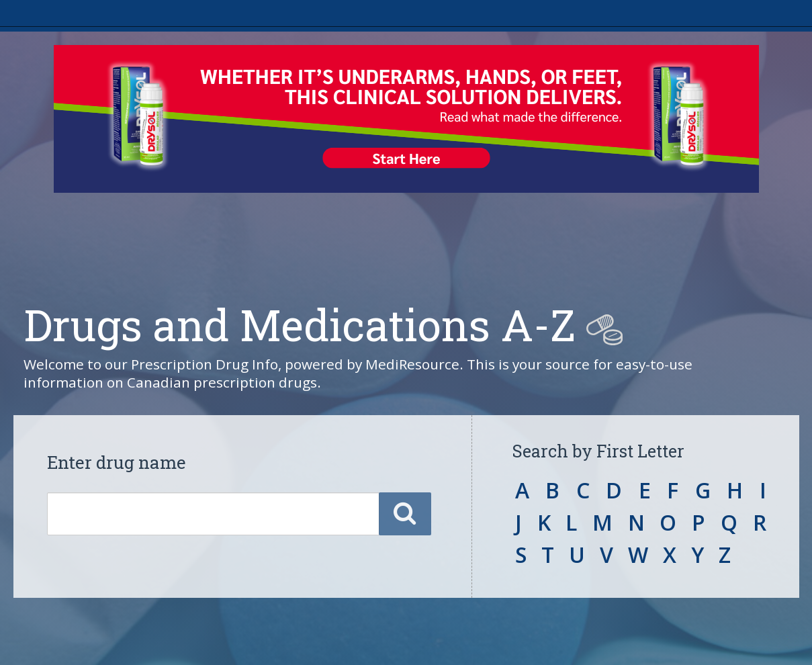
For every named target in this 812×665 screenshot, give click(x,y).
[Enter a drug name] (213, 514)
